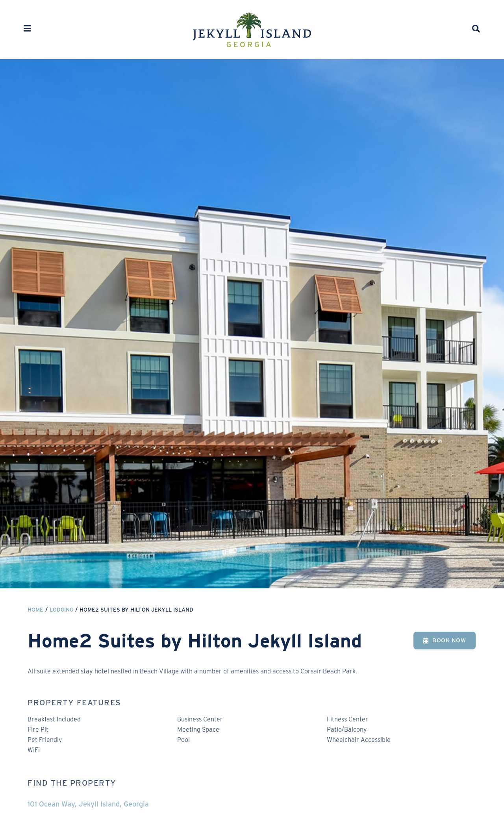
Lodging (61, 610)
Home (35, 610)
